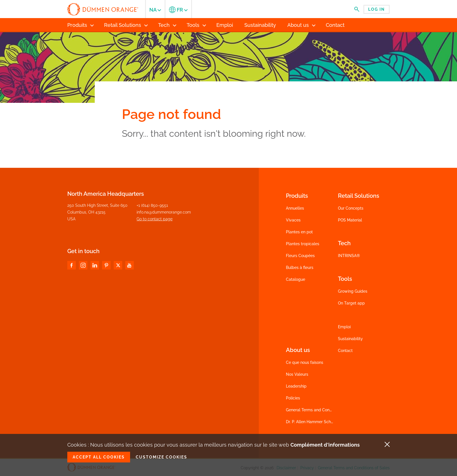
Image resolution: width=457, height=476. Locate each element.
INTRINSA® (349, 256)
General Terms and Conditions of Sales (322, 410)
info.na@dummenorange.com (164, 212)
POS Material (350, 220)
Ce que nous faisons (305, 362)
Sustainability (350, 339)
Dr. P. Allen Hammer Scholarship (316, 422)
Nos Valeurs (297, 374)
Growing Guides (353, 291)
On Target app (351, 303)
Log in (377, 9)
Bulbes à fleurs (300, 268)
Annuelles (295, 208)
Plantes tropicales (303, 244)
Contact (345, 351)
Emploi (344, 327)
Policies (293, 398)
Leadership (296, 386)
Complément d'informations (325, 445)
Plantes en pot (299, 232)
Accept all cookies (99, 457)
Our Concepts (351, 208)
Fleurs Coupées (300, 256)
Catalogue (296, 279)
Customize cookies (161, 457)
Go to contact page (155, 219)
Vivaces (293, 220)
